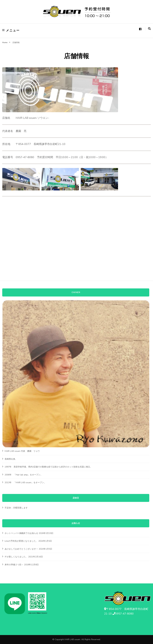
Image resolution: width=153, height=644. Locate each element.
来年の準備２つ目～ (14, 565)
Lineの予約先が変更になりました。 (21, 541)
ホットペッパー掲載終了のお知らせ (21, 533)
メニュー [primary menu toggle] (11, 31)
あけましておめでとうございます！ (21, 549)
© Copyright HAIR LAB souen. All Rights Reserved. (76, 639)
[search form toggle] (149, 29)
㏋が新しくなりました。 (16, 557)
